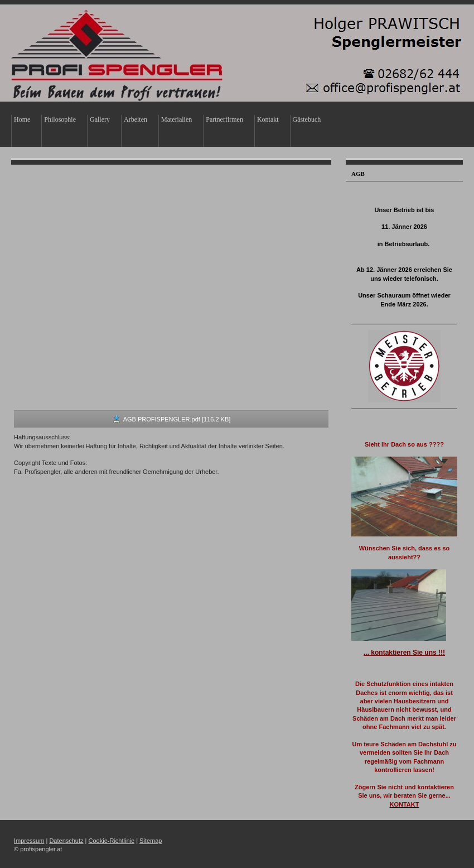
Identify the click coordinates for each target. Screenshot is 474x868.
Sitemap (151, 841)
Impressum (29, 841)
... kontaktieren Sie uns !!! (404, 653)
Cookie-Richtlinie (112, 841)
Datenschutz (66, 841)
